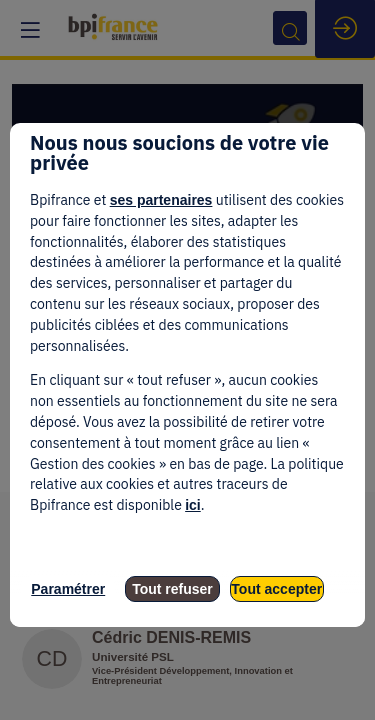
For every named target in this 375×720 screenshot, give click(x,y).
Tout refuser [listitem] (172, 589)
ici (193, 505)
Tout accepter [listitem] (276, 589)
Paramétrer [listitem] (68, 589)
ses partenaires (161, 200)
